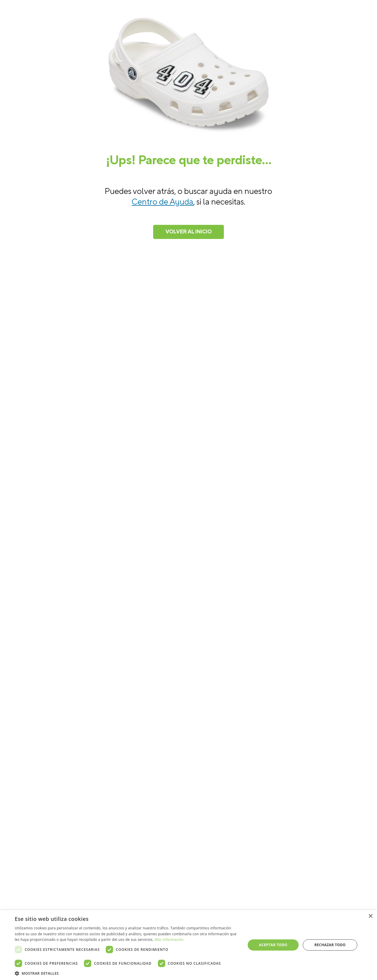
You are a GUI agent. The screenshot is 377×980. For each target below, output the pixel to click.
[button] (127, 973)
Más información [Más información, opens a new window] (169, 940)
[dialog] (188, 945)
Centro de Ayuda (162, 202)
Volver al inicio (189, 232)
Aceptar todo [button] (273, 945)
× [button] (370, 916)
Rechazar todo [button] (330, 945)
